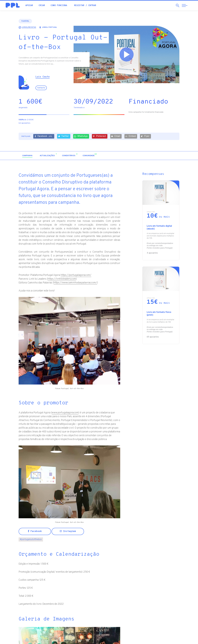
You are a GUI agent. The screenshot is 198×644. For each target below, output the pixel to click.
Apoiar (29, 6)
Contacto (41, 88)
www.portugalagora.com (65, 413)
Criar (42, 6)
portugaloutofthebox (31, 540)
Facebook (43, 137)
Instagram (68, 531)
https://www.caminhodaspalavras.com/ (75, 283)
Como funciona (59, 6)
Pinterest (99, 136)
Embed (130, 136)
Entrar (92, 6)
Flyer (145, 136)
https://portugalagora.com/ (76, 275)
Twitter (63, 136)
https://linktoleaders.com (62, 279)
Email (116, 136)
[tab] (27, 156)
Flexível (25, 21)
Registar (79, 6)
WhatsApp (81, 136)
